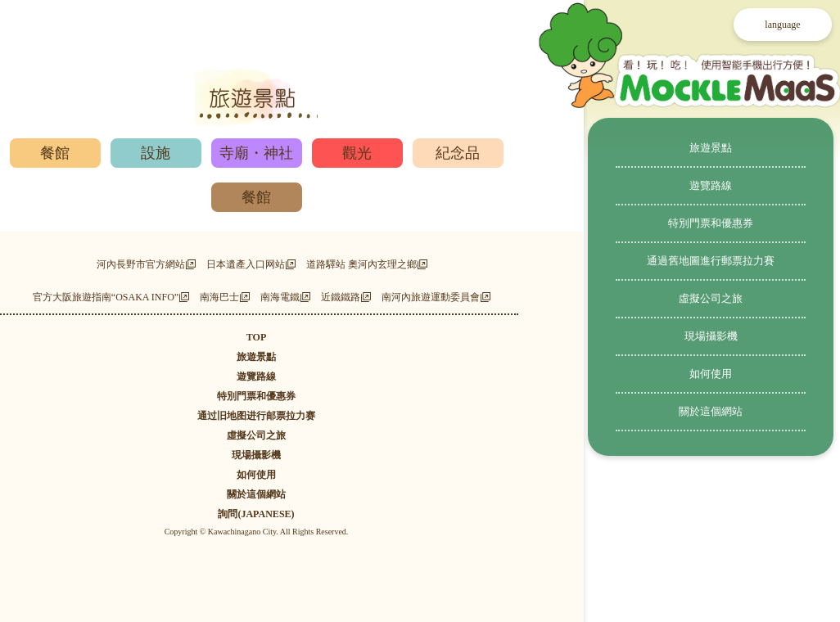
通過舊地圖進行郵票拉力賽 (711, 261)
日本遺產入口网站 (246, 264)
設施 (156, 153)
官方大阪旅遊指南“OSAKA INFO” (106, 297)
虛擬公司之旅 (711, 298)
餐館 (55, 153)
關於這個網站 (711, 411)
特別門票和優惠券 (711, 223)
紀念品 (458, 153)
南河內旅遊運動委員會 (431, 297)
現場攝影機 (711, 336)
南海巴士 (219, 297)
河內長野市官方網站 (141, 264)
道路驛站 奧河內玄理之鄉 (361, 264)
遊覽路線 (711, 185)
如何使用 (711, 374)
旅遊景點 (711, 148)
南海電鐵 (280, 297)
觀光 (357, 153)
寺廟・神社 (256, 153)
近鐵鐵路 (341, 297)
